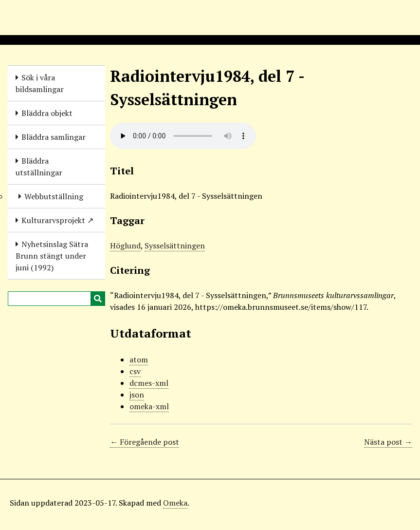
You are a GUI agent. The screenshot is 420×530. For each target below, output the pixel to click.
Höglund (125, 246)
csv (135, 371)
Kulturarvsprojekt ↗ (57, 220)
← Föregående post (145, 442)
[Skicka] (98, 299)
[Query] (56, 299)
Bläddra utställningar (39, 167)
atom (139, 360)
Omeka (175, 503)
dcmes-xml (149, 383)
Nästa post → (388, 442)
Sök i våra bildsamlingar (40, 83)
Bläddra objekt (47, 113)
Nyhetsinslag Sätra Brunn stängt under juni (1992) (52, 256)
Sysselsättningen (175, 246)
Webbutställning (54, 196)
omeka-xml (149, 406)
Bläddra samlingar (54, 137)
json (137, 395)
